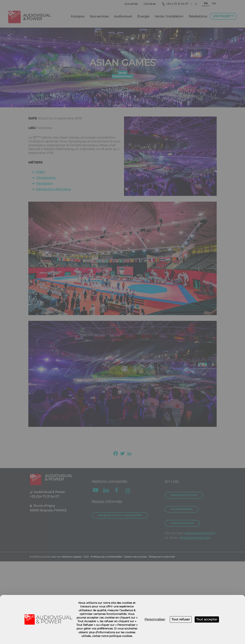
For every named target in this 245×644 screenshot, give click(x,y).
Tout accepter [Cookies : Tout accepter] (207, 619)
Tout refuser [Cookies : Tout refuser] (181, 619)
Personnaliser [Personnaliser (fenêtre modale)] (155, 619)
